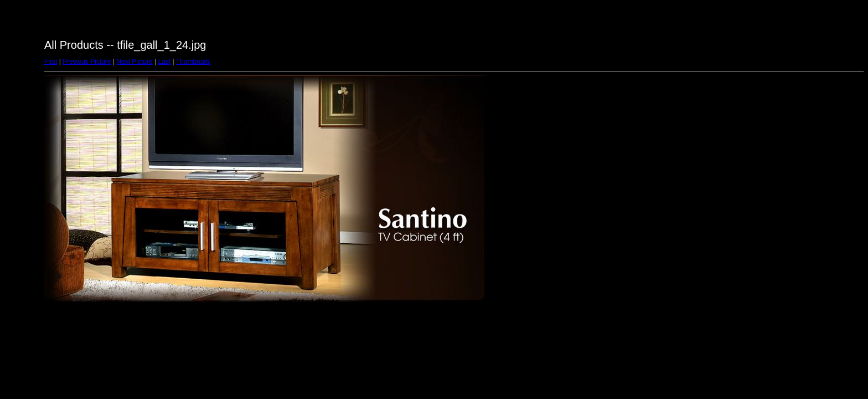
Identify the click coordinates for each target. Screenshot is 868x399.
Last (164, 62)
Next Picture (134, 62)
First (51, 62)
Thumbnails (193, 62)
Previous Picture (87, 62)
